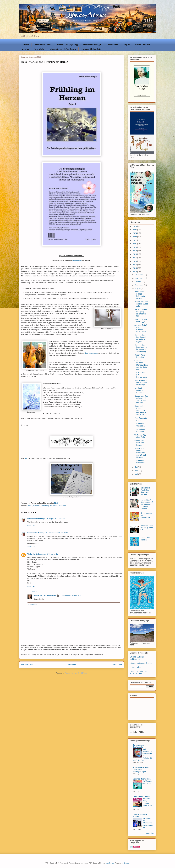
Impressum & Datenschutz (91, 49)
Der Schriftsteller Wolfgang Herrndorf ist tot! (141, 313)
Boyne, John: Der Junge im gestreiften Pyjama (141, 338)
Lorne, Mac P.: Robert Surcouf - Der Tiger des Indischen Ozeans (147, 504)
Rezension (53, 506)
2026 (135, 226)
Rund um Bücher (112, 45)
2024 (135, 233)
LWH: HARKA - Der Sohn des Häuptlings (141, 383)
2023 (135, 237)
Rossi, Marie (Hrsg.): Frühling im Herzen (140, 295)
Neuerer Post (27, 665)
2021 (135, 244)
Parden (30, 506)
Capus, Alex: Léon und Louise (140, 443)
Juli (136, 467)
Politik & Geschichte (143, 45)
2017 (135, 258)
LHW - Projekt (136, 667)
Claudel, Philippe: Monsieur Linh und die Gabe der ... (141, 365)
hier (26, 458)
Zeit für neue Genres (141, 797)
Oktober (138, 282)
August (138, 289)
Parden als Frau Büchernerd (45, 596)
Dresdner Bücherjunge (36, 519)
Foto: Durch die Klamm (141, 419)
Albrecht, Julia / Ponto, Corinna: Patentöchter (141, 328)
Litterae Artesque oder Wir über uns (63, 49)
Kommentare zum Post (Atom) (76, 673)
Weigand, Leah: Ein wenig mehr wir (147, 528)
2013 (135, 272)
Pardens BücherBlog (41, 506)
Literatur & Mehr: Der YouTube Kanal (138, 672)
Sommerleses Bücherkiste (138, 746)
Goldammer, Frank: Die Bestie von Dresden (145, 491)
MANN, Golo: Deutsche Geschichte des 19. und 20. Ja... (140, 453)
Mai (136, 474)
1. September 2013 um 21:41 (70, 596)
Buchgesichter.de (77, 260)
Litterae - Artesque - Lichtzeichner (138, 658)
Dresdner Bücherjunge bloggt (67, 45)
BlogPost (127, 45)
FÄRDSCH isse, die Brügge (141, 321)
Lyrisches (25, 49)
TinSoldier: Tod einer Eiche (140, 436)
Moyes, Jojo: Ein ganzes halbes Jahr (141, 304)
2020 (135, 247)
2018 (135, 254)
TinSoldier (62, 506)
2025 (135, 230)
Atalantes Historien (141, 767)
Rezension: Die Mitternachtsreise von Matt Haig (148, 823)
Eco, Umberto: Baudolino (140, 430)
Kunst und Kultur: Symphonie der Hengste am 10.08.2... (141, 410)
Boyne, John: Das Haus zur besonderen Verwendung (141, 348)
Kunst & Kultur (39, 49)
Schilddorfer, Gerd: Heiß (140, 425)
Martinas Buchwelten (142, 779)
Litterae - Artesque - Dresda (141, 663)
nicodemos (110, 863)
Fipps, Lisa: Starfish (145, 539)
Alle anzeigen (150, 833)
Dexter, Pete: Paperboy (140, 356)
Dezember (139, 275)
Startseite (25, 45)
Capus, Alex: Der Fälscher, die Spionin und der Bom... (141, 399)
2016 (135, 261)
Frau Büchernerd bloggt (92, 45)
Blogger (127, 863)
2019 (135, 251)
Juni (137, 471)
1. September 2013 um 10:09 (57, 533)
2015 (135, 265)
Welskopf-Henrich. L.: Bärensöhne (140, 390)
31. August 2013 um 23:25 (56, 519)
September (139, 285)
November (139, 278)
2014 (135, 268)
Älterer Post (117, 665)
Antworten (31, 525)
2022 (135, 240)
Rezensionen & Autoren (43, 45)
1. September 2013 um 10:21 (47, 554)
